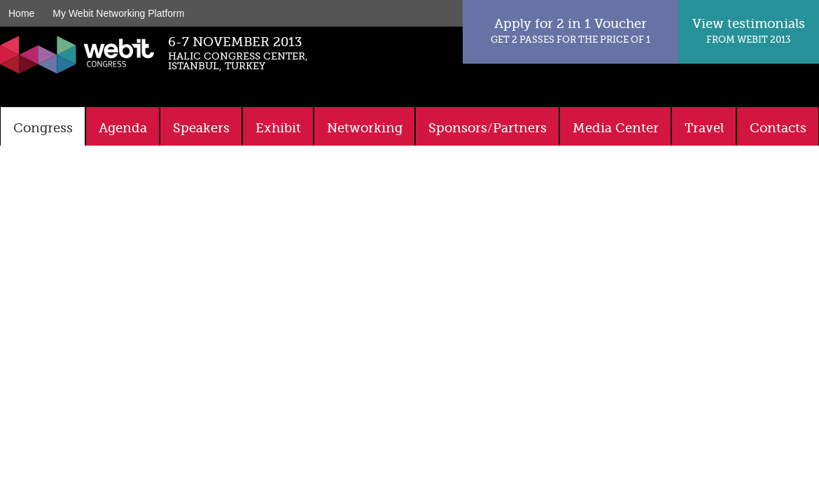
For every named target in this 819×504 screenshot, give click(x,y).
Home (21, 13)
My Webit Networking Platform (118, 13)
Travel (704, 128)
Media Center (616, 128)
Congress (43, 128)
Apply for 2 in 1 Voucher (570, 30)
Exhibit (278, 128)
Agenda (123, 128)
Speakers (201, 128)
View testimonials (749, 30)
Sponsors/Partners (488, 128)
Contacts (778, 128)
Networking (365, 128)
